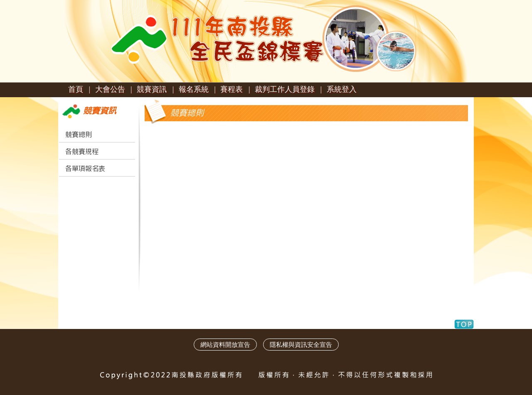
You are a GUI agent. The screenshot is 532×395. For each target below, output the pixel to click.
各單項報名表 (85, 169)
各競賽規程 (82, 152)
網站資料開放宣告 (225, 345)
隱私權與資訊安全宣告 (301, 345)
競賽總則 (79, 135)
